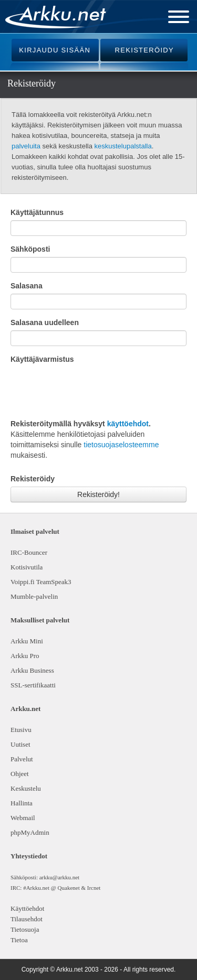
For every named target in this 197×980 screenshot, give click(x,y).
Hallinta (22, 803)
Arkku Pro (25, 656)
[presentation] (90, 390)
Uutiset (20, 744)
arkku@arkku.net (59, 877)
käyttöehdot (128, 424)
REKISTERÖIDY (144, 50)
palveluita (26, 146)
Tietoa (19, 940)
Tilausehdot (27, 919)
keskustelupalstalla (123, 146)
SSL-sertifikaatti (33, 685)
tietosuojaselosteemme (121, 445)
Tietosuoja (25, 929)
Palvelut (22, 759)
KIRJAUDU (55, 50)
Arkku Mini (27, 641)
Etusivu (21, 730)
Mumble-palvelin (34, 596)
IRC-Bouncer (29, 552)
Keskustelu (26, 788)
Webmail (23, 818)
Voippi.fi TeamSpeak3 (41, 582)
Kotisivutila (27, 567)
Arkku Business (32, 670)
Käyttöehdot (27, 908)
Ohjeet (20, 774)
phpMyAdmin (29, 832)
